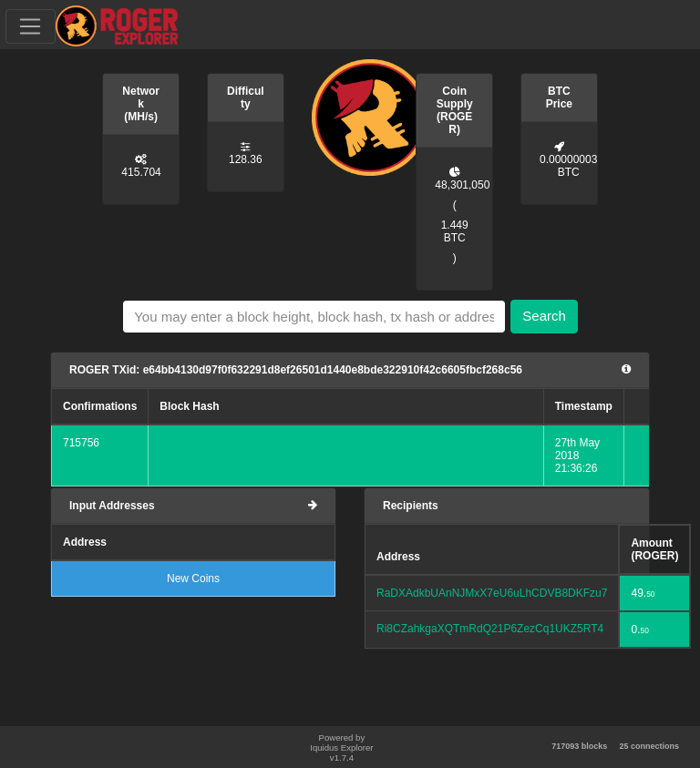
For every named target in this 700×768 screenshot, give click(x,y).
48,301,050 (462, 185)
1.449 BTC (455, 231)
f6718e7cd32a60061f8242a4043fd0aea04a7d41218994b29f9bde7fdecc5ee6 (345, 443)
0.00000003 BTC (568, 166)
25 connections (649, 746)
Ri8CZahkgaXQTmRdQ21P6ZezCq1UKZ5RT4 (490, 629)
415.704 (141, 172)
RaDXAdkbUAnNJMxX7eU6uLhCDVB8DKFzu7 (492, 593)
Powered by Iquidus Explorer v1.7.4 (341, 748)
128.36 (246, 159)
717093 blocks (579, 746)
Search (544, 316)
